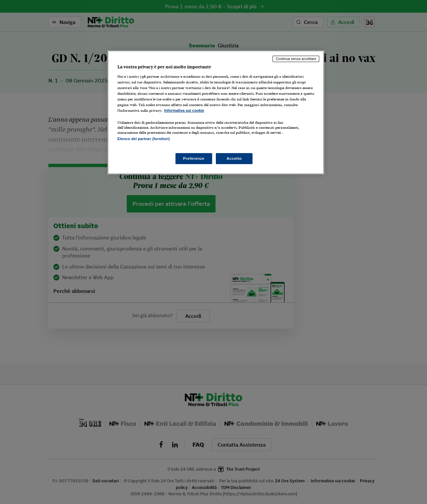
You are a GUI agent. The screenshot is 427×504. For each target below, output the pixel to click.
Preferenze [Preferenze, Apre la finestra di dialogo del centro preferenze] (194, 158)
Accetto (234, 158)
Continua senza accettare (296, 59)
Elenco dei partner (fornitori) (144, 139)
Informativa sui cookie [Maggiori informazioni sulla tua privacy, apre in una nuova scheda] (184, 110)
